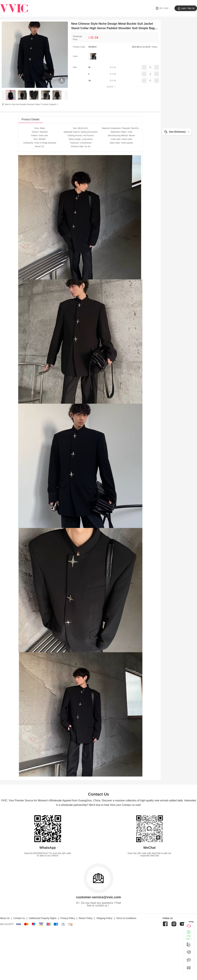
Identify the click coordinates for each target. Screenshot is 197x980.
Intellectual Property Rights (43, 918)
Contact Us (19, 918)
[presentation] (3, 95)
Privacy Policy (68, 918)
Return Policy (86, 918)
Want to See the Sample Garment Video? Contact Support (32, 104)
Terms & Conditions (126, 918)
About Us (5, 918)
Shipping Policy (104, 918)
